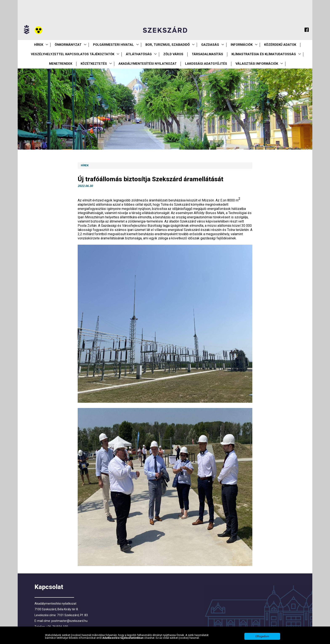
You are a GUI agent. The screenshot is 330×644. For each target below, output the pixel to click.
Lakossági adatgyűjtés (206, 64)
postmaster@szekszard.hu (69, 621)
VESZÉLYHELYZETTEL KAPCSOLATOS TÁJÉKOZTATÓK (73, 54)
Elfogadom (262, 636)
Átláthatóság (139, 54)
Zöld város (173, 54)
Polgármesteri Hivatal (113, 45)
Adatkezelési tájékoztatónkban (123, 638)
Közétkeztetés (94, 64)
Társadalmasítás (207, 54)
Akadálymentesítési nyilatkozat (148, 64)
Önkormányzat (68, 45)
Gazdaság (210, 45)
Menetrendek (61, 64)
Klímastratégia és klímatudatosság (264, 54)
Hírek (39, 45)
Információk (242, 45)
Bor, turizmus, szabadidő (168, 45)
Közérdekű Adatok (280, 45)
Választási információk (257, 64)
